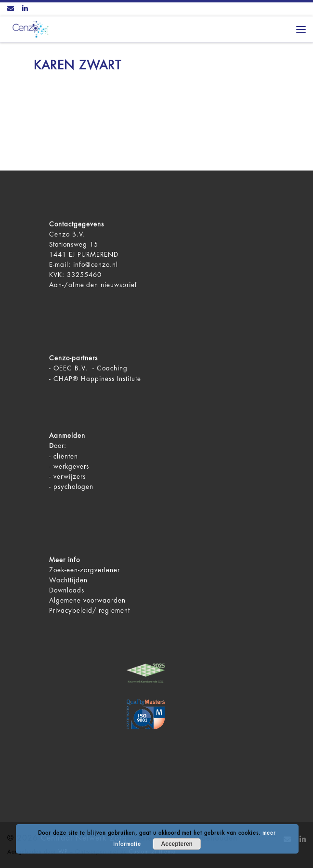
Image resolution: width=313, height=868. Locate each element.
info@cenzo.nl (96, 265)
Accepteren (177, 844)
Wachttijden (68, 580)
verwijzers (70, 477)
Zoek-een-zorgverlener (85, 570)
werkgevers (71, 467)
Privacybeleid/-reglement (90, 611)
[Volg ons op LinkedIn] (25, 9)
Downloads (67, 590)
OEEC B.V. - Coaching (91, 368)
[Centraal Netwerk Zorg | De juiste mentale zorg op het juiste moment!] (29, 29)
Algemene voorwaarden (87, 600)
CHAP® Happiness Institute (97, 379)
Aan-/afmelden (74, 285)
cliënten (66, 456)
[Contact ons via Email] (11, 9)
